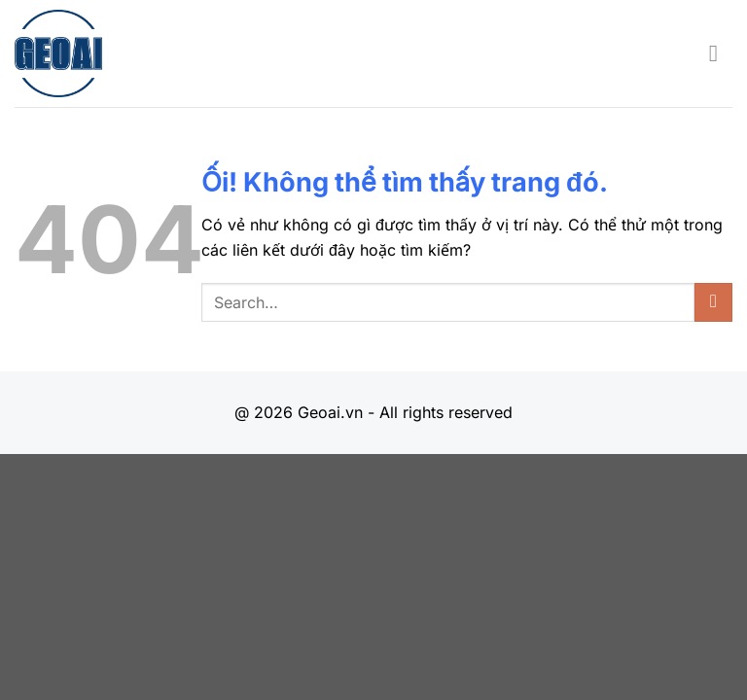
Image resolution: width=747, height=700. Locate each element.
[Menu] (721, 53)
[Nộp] (713, 302)
